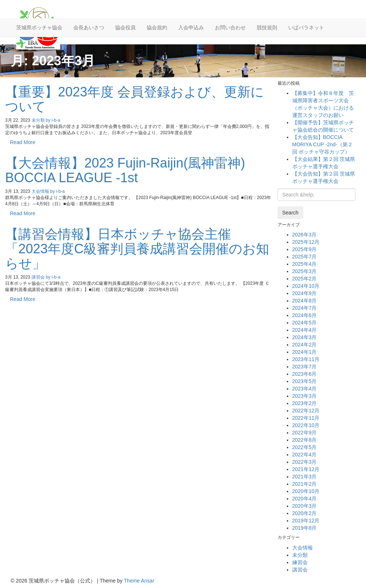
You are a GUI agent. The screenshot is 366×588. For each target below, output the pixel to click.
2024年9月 (305, 293)
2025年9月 (305, 249)
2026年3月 (305, 235)
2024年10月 (306, 286)
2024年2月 (305, 345)
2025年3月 (305, 271)
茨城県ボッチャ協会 (39, 27)
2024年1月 (305, 352)
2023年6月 (305, 374)
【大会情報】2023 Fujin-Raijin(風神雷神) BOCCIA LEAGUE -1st (125, 170)
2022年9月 (305, 433)
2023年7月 (305, 367)
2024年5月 (305, 323)
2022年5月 (305, 447)
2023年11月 (306, 359)
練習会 (300, 562)
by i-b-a (53, 120)
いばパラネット (306, 27)
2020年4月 (305, 499)
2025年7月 (305, 257)
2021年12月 (306, 469)
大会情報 (40, 191)
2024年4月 (305, 330)
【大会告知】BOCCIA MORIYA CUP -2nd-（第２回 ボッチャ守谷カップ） (323, 144)
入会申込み (191, 27)
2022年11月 (306, 418)
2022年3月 (305, 462)
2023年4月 (305, 389)
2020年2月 (305, 513)
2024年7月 (305, 308)
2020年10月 (306, 491)
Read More (23, 142)
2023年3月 (305, 396)
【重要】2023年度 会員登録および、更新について (135, 99)
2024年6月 (305, 315)
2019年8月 (305, 528)
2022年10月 (306, 425)
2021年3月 (305, 477)
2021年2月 (305, 484)
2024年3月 (305, 337)
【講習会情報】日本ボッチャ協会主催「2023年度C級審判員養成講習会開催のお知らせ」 (137, 249)
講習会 (38, 277)
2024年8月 (305, 301)
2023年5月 (305, 381)
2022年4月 (305, 455)
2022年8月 (305, 440)
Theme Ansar (139, 581)
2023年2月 (305, 403)
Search (290, 213)
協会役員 (125, 27)
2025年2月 (305, 279)
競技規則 (267, 27)
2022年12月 (306, 411)
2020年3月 (305, 506)
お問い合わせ (230, 27)
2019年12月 (306, 521)
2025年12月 (306, 242)
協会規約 (157, 27)
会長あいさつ (89, 27)
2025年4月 (305, 264)
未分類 (38, 120)
